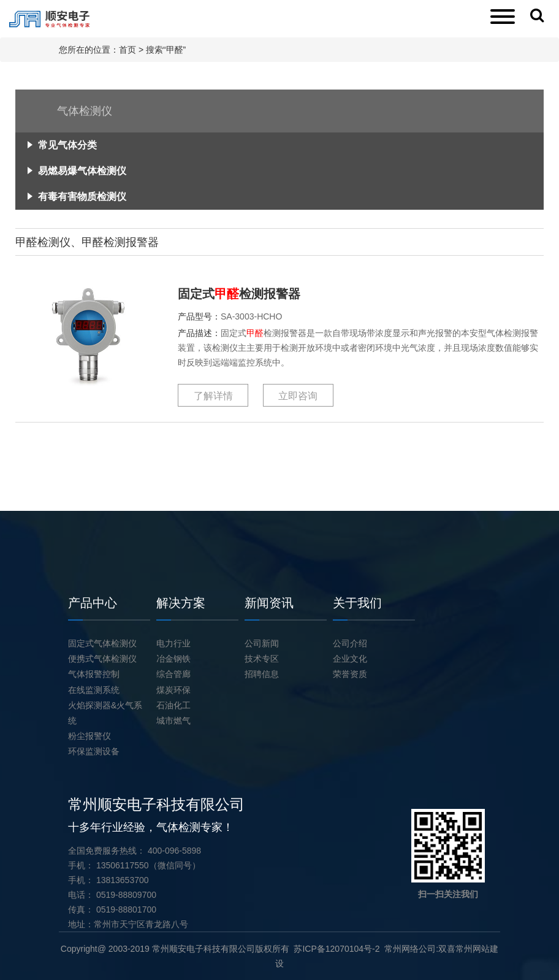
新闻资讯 (269, 603)
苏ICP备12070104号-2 (337, 949)
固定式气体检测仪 (102, 643)
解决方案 (181, 603)
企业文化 (350, 659)
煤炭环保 (173, 690)
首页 (127, 50)
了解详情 (213, 396)
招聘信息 (262, 674)
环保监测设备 (94, 751)
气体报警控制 (94, 674)
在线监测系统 (94, 690)
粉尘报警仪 (89, 736)
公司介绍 (350, 643)
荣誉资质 (350, 674)
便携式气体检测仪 (102, 659)
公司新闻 (262, 643)
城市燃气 (173, 721)
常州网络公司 (410, 949)
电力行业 (173, 643)
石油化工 (173, 705)
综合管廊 (173, 674)
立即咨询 (298, 396)
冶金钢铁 (173, 659)
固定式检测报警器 (239, 294)
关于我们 (357, 603)
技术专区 (262, 659)
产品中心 (93, 603)
